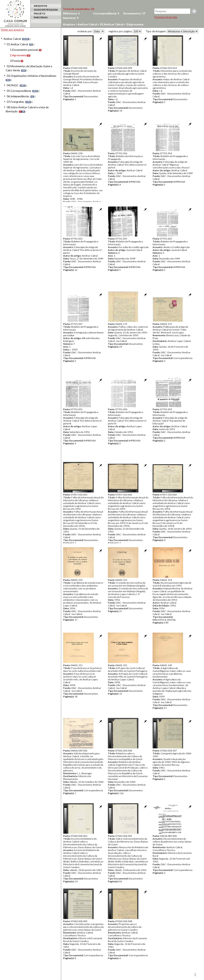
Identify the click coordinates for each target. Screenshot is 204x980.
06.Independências (18, 96)
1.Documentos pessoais (24, 50)
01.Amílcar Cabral (17, 44)
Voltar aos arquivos (12, 30)
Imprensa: (71, 18)
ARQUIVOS (40, 6)
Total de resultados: (79, 9)
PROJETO (40, 14)
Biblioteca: (71, 13)
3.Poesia (15, 61)
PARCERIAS (41, 17)
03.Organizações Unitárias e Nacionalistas (31, 76)
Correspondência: (106, 13)
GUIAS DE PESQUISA (46, 10)
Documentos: (134, 13)
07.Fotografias (15, 102)
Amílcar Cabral (12, 39)
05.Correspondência (19, 91)
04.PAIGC (13, 85)
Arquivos (69, 24)
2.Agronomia (18, 55)
